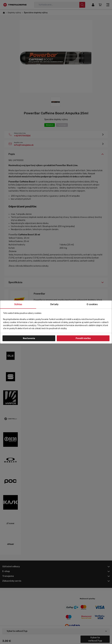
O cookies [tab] (92, 304)
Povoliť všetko (83, 338)
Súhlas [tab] (18, 304)
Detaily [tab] (54, 304)
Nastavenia (29, 338)
